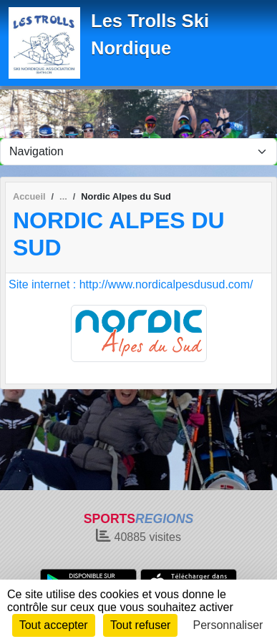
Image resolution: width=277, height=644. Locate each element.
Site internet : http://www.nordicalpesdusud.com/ (131, 284)
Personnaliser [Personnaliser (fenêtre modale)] (228, 625)
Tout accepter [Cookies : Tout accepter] (54, 625)
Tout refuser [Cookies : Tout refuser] (140, 625)
